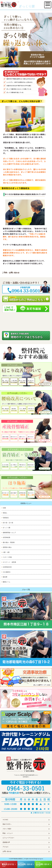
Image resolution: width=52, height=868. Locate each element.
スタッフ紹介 (7, 829)
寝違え (5, 513)
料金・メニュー (8, 833)
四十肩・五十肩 (8, 523)
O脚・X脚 (6, 552)
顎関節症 (6, 518)
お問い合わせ (7, 851)
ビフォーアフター (8, 838)
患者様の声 (6, 842)
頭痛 (4, 508)
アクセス (6, 847)
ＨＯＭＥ (6, 820)
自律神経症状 (7, 567)
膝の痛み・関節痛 (9, 542)
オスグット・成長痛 (9, 562)
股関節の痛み (7, 547)
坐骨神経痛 (7, 537)
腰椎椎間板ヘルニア (9, 533)
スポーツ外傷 (7, 557)
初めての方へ (7, 824)
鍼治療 (5, 577)
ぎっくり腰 (7, 528)
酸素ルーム (7, 582)
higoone (41, 859)
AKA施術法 (7, 572)
